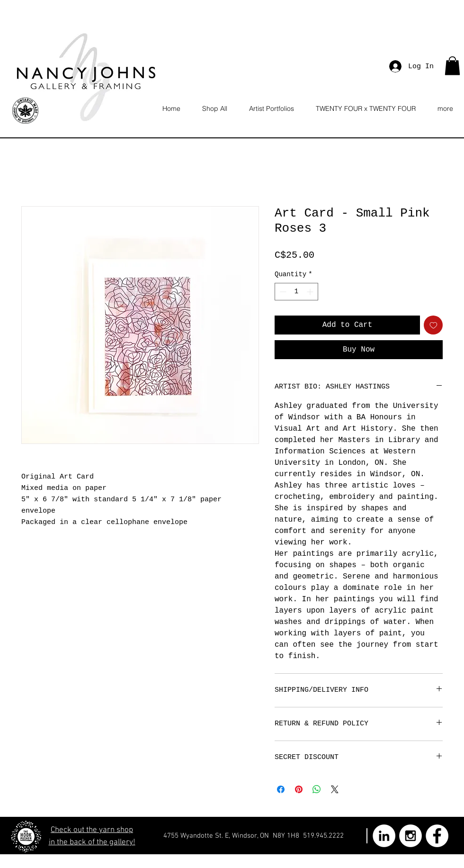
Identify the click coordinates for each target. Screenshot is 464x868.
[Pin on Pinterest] (299, 789)
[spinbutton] (296, 292)
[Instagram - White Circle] (410, 836)
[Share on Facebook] (281, 789)
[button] (452, 66)
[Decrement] (282, 292)
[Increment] (311, 292)
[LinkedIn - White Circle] (384, 836)
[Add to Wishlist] (433, 325)
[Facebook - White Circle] (437, 836)
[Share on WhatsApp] (317, 789)
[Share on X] (335, 789)
